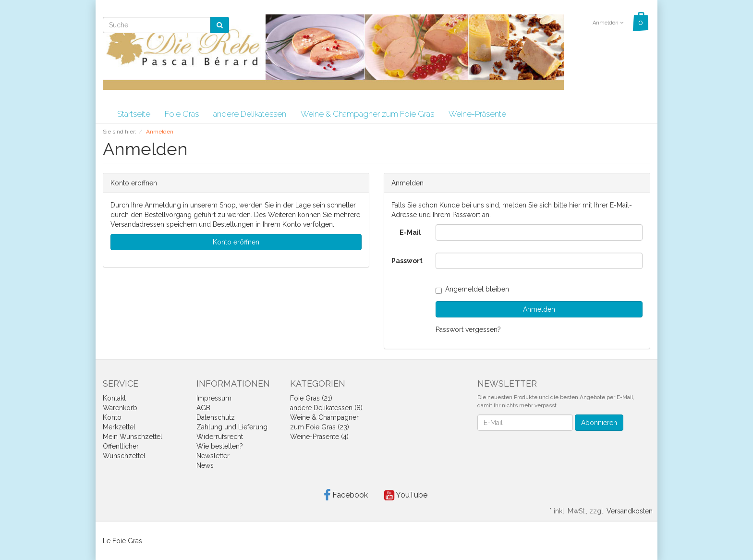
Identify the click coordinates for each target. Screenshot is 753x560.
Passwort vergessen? (468, 329)
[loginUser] (539, 232)
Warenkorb (120, 408)
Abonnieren (599, 423)
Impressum (214, 398)
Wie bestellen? (220, 446)
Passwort (407, 261)
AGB (203, 408)
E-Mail (410, 232)
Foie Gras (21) (311, 398)
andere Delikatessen (250, 114)
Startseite (134, 114)
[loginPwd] (539, 261)
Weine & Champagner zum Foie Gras (367, 114)
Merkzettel (119, 427)
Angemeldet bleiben (472, 289)
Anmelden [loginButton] (539, 309)
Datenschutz (216, 417)
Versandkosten (630, 511)
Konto (112, 417)
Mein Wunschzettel (133, 437)
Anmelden (608, 23)
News (205, 465)
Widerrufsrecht (220, 437)
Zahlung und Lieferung (232, 427)
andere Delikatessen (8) (326, 408)
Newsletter (213, 456)
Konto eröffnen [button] (236, 242)
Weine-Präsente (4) (319, 437)
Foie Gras (182, 114)
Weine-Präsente (477, 114)
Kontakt (114, 398)
